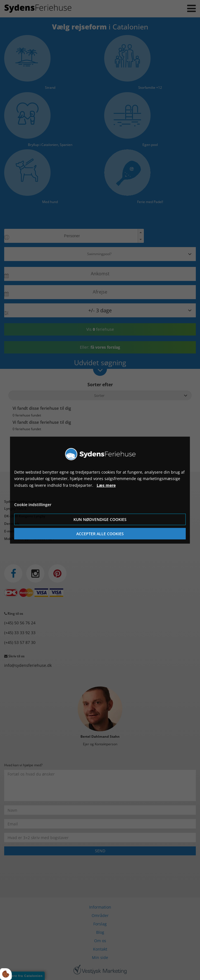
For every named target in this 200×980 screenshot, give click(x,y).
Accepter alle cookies (100, 534)
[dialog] (100, 490)
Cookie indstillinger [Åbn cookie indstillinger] (33, 505)
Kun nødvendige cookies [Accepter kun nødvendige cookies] (100, 519)
